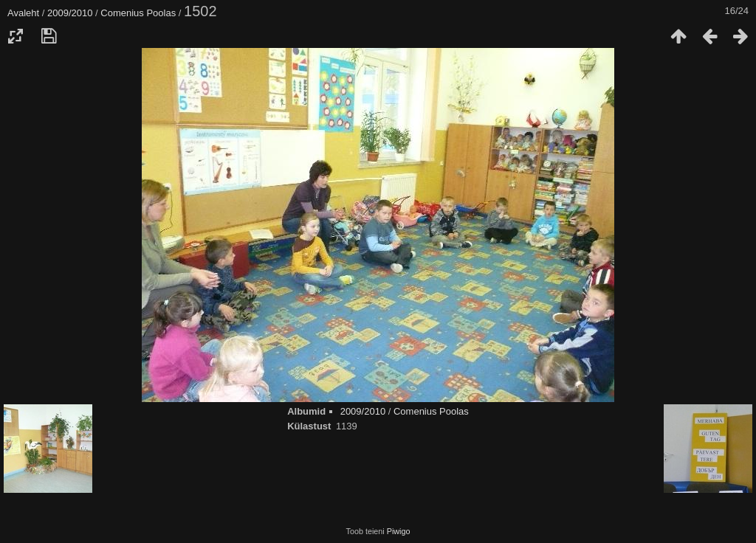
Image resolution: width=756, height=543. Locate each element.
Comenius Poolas (138, 13)
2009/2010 (70, 13)
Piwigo (399, 531)
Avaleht (23, 13)
